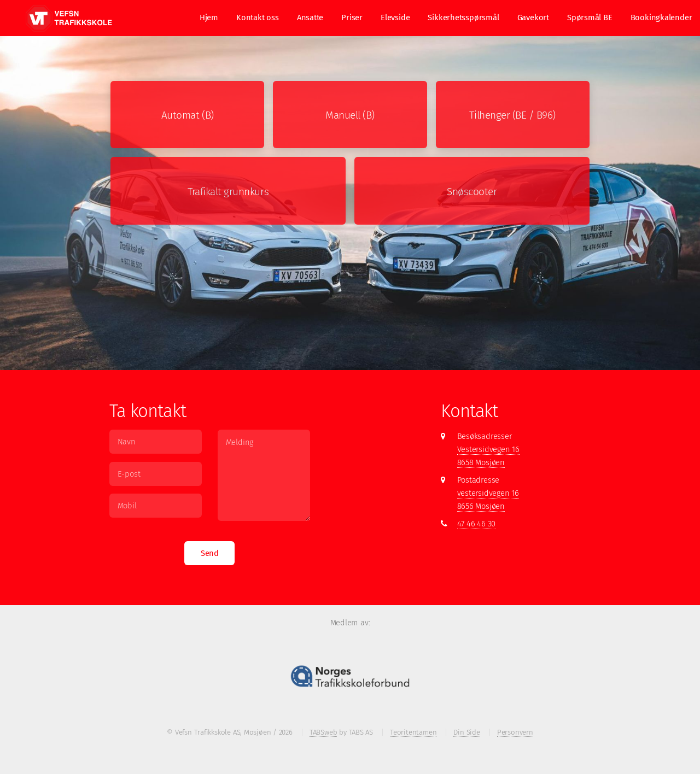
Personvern (515, 732)
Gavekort (533, 17)
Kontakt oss (258, 17)
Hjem (209, 17)
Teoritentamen (413, 732)
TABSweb (323, 732)
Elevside (395, 17)
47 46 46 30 (477, 524)
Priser (352, 17)
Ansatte (310, 17)
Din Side (466, 732)
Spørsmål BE (590, 17)
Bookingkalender (661, 17)
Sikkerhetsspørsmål (463, 17)
